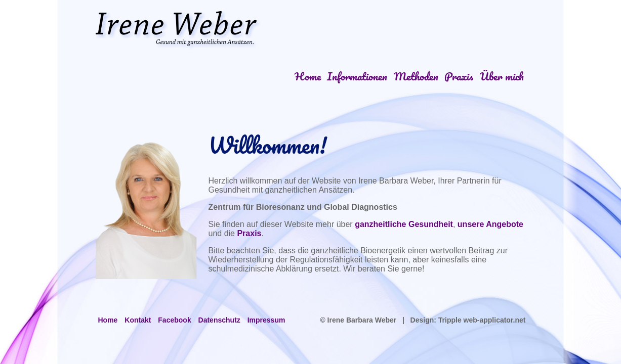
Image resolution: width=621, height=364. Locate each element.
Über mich (502, 76)
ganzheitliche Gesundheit (404, 224)
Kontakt (138, 320)
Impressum (266, 320)
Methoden (416, 76)
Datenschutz (219, 320)
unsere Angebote (490, 224)
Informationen (357, 76)
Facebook (174, 320)
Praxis (459, 76)
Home (308, 76)
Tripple (450, 320)
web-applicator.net (494, 320)
